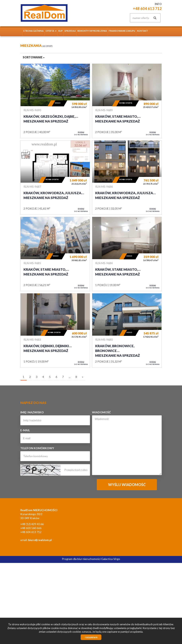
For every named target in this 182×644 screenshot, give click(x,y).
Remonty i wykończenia (92, 31)
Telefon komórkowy (37, 448)
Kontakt (142, 31)
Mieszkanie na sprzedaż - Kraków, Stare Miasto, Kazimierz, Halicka (127, 101)
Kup (61, 31)
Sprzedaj (70, 31)
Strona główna (33, 31)
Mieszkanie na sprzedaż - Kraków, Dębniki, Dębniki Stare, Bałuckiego (55, 330)
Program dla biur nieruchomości (82, 559)
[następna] (83, 377)
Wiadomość (101, 412)
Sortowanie (34, 57)
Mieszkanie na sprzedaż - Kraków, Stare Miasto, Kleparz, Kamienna (127, 254)
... (70, 377)
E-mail (25, 430)
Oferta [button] (51, 31)
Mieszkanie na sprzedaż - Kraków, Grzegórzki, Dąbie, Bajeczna (55, 101)
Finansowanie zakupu (122, 31)
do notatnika (81, 133)
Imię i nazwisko (32, 412)
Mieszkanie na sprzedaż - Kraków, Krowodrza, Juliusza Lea (55, 177)
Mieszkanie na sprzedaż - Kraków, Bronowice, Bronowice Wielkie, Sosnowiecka (127, 330)
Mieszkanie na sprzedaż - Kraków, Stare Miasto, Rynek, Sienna (55, 254)
